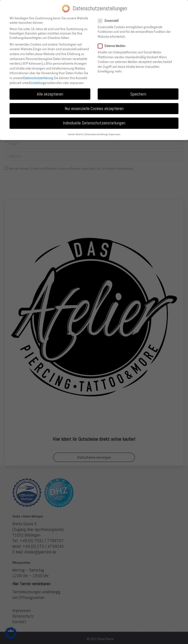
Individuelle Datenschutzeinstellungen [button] (94, 123)
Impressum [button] (115, 134)
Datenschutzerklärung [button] (96, 134)
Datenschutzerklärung (38, 78)
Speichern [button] (138, 94)
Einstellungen (38, 83)
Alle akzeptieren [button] (50, 94)
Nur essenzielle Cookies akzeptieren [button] (94, 108)
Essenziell (110, 21)
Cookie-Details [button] (76, 134)
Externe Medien (113, 46)
